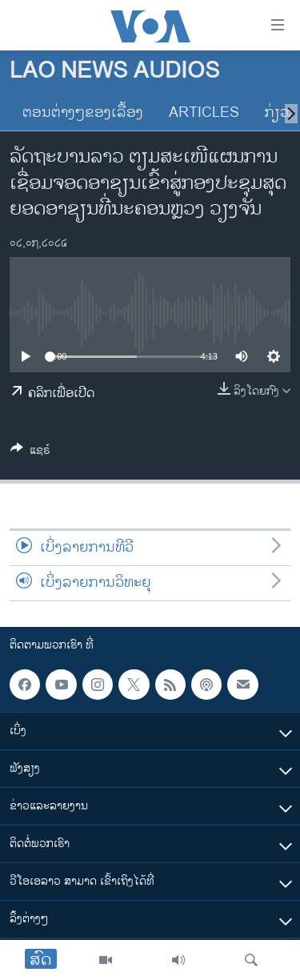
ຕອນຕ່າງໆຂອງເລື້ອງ (83, 113)
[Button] (30, 453)
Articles (204, 113)
